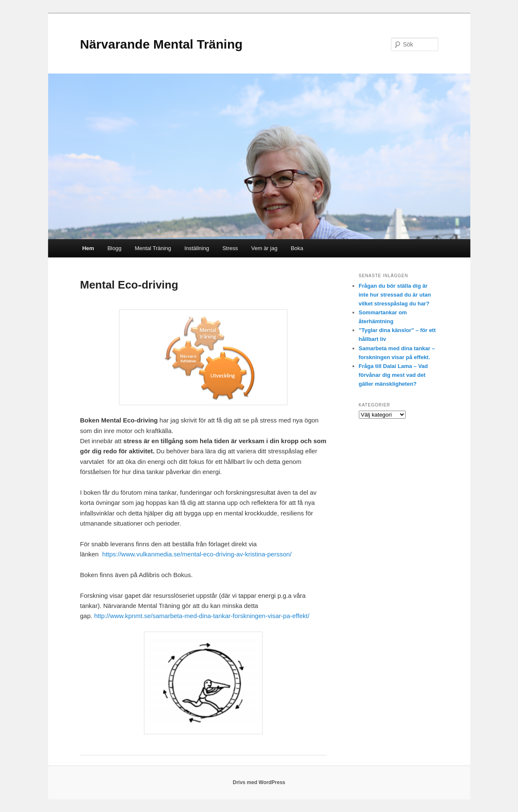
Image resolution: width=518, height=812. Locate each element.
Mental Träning (153, 248)
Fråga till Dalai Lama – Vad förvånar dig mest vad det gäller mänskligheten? (393, 375)
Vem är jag (264, 248)
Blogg (114, 248)
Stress (230, 248)
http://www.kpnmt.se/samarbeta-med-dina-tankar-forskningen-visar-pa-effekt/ (202, 616)
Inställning (197, 248)
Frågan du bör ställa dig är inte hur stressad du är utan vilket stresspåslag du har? (395, 295)
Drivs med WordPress (259, 782)
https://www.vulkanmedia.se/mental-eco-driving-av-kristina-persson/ (197, 554)
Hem (88, 248)
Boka (297, 248)
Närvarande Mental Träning (161, 44)
